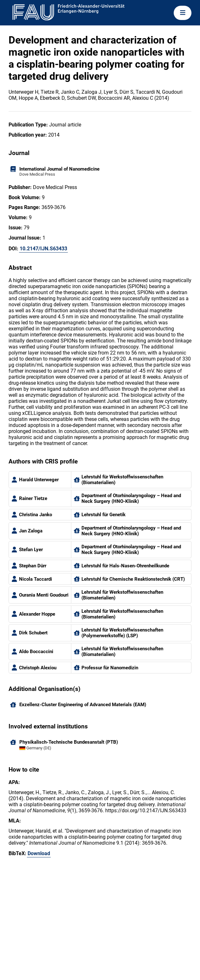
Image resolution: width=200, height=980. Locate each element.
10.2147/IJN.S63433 (43, 249)
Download (39, 853)
